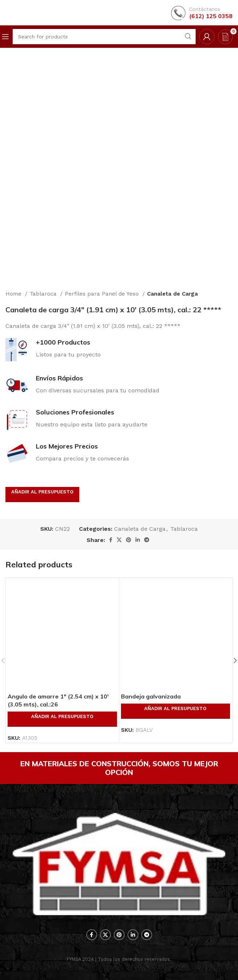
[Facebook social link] (111, 540)
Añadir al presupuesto (42, 492)
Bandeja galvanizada (151, 696)
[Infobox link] (202, 13)
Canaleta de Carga (172, 294)
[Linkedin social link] (138, 540)
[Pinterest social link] (129, 540)
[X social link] (119, 540)
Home (14, 294)
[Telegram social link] (147, 540)
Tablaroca (44, 294)
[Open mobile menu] (5, 37)
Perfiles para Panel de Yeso (103, 294)
